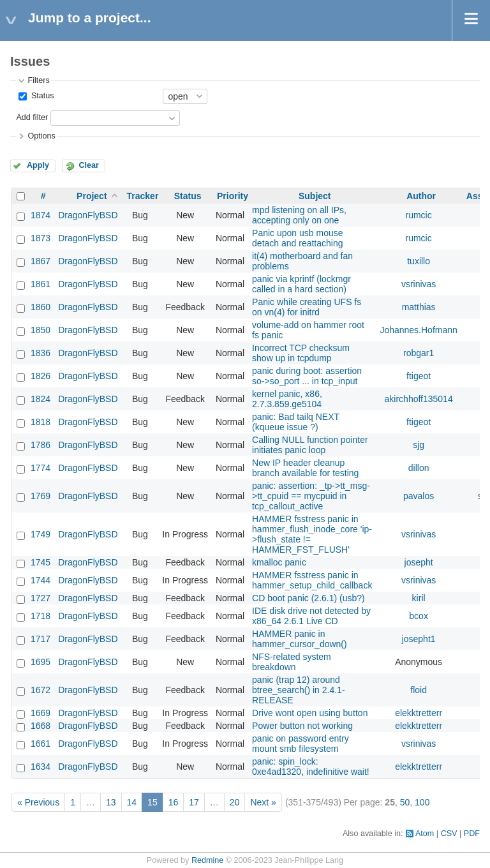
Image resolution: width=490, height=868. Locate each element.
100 (422, 802)
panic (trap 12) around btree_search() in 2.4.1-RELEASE (299, 690)
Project (92, 196)
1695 (41, 662)
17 (194, 802)
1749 (41, 534)
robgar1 (419, 353)
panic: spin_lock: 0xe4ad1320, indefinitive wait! (311, 767)
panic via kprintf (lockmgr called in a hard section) (301, 284)
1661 (41, 744)
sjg (419, 445)
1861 (41, 284)
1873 (41, 238)
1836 (41, 353)
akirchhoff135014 (419, 399)
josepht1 (419, 639)
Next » (263, 802)
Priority (233, 196)
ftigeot (419, 376)
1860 (41, 307)
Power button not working (302, 726)
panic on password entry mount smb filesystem (301, 744)
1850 (41, 330)
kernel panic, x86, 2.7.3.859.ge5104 (287, 399)
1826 (41, 376)
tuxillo (419, 261)
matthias (419, 307)
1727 (41, 598)
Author (421, 196)
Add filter (32, 117)
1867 (41, 261)
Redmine (207, 860)
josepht (419, 562)
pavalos (419, 496)
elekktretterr (419, 713)
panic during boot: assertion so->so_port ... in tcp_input (307, 376)
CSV (449, 834)
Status (41, 96)
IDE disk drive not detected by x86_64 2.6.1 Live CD (311, 616)
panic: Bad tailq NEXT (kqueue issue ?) (296, 422)
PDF (472, 834)
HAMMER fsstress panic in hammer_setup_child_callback (312, 580)
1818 (41, 422)
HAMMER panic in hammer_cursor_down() (300, 639)
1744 (41, 580)
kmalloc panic (279, 562)
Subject (315, 196)
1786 (41, 445)
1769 (41, 496)
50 (405, 802)
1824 (41, 399)
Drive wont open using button (310, 713)
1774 (41, 468)
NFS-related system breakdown (292, 662)
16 (174, 802)
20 (235, 802)
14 (132, 802)
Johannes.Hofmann (418, 330)
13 (111, 802)
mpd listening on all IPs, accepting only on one (299, 215)
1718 (41, 616)
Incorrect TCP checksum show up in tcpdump (301, 353)
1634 (41, 767)
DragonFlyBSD (88, 215)
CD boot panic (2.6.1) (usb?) (308, 598)
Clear (89, 165)
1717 (41, 639)
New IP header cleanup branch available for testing (305, 468)
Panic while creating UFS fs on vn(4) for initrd (307, 307)
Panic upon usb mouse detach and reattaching (297, 238)
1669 (41, 713)
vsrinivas (419, 284)
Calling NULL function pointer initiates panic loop (310, 445)
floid (419, 690)
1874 (41, 215)
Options (41, 136)
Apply (38, 165)
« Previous (38, 802)
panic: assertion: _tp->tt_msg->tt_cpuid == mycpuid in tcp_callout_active (311, 496)
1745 (41, 562)
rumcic (419, 215)
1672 (41, 690)
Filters (38, 80)
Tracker (143, 196)
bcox (419, 616)
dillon (419, 468)
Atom (425, 834)
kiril (419, 598)
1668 (41, 726)
